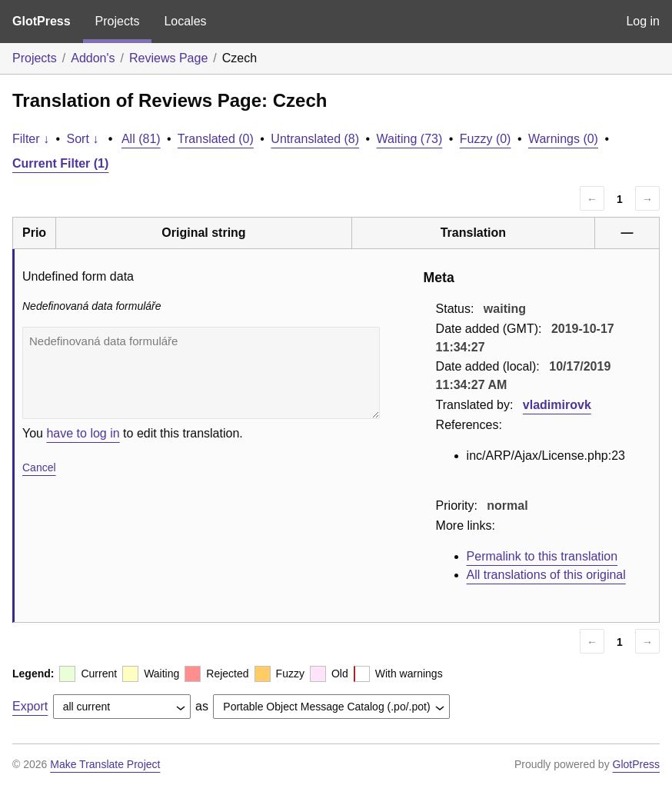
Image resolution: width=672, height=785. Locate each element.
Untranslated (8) (315, 139)
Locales (185, 21)
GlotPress (42, 21)
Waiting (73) (410, 139)
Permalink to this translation (542, 556)
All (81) (141, 139)
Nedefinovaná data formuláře (201, 373)
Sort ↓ (83, 139)
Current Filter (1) (60, 163)
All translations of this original (546, 575)
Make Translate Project (105, 764)
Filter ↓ (31, 139)
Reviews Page (168, 58)
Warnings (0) (563, 139)
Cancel (39, 467)
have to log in (83, 433)
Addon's (93, 58)
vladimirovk (557, 405)
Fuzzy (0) (486, 139)
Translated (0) (216, 139)
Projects (118, 21)
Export (30, 706)
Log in (643, 21)
